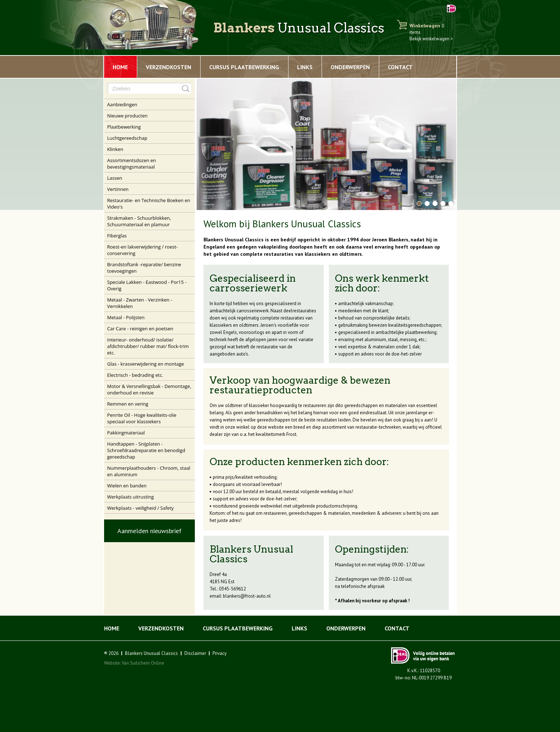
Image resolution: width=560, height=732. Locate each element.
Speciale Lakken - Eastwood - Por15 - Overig (147, 285)
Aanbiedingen (122, 104)
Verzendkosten (169, 67)
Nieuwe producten (127, 116)
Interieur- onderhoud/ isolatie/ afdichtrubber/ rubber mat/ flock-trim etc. (148, 346)
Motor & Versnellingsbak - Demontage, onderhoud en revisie (149, 389)
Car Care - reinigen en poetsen (140, 329)
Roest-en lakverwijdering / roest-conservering (143, 250)
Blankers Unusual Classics (151, 653)
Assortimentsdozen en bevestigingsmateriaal (132, 164)
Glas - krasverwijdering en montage (146, 364)
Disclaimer (195, 653)
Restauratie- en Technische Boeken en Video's (149, 204)
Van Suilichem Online (143, 663)
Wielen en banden (127, 486)
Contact (400, 67)
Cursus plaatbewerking (244, 67)
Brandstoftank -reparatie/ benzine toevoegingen (144, 268)
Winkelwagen (427, 29)
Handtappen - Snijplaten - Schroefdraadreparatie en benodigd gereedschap (146, 450)
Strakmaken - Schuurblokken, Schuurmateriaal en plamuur (139, 221)
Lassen (115, 178)
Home (120, 67)
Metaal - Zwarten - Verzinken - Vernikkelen (140, 303)
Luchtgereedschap (127, 138)
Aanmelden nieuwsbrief (149, 531)
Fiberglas (117, 236)
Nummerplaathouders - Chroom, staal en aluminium (149, 471)
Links (305, 67)
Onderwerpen (350, 67)
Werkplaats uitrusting (131, 497)
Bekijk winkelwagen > (431, 39)
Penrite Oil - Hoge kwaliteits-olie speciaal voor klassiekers (142, 418)
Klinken (115, 149)
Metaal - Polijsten (126, 317)
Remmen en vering (128, 404)
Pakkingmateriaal (126, 433)
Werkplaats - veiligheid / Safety (141, 508)
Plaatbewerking (124, 127)
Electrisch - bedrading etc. (135, 375)
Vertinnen (118, 189)
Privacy (219, 653)
